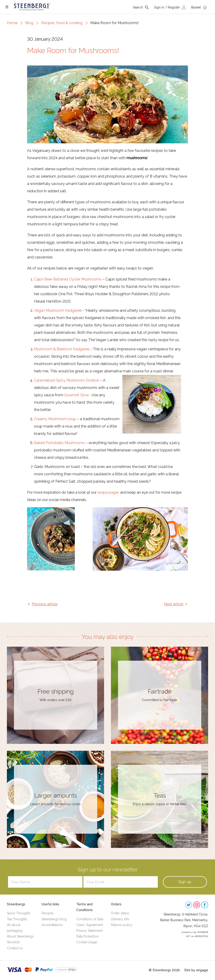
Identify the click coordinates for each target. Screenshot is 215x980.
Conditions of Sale (90, 919)
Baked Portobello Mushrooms (59, 443)
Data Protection (88, 936)
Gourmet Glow (77, 395)
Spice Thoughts (19, 913)
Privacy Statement (89, 931)
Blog (29, 23)
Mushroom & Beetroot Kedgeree (62, 349)
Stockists (13, 942)
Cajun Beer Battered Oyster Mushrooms (68, 279)
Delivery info (120, 919)
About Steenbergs (20, 936)
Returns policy (122, 925)
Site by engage (196, 970)
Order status (120, 913)
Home (12, 23)
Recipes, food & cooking (62, 23)
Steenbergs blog (54, 919)
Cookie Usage (87, 942)
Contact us (15, 948)
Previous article (45, 604)
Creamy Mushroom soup (55, 419)
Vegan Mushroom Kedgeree (58, 310)
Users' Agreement (90, 925)
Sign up (185, 882)
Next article (174, 604)
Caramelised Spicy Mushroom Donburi (66, 380)
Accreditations (52, 925)
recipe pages (108, 492)
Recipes (48, 913)
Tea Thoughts (17, 919)
